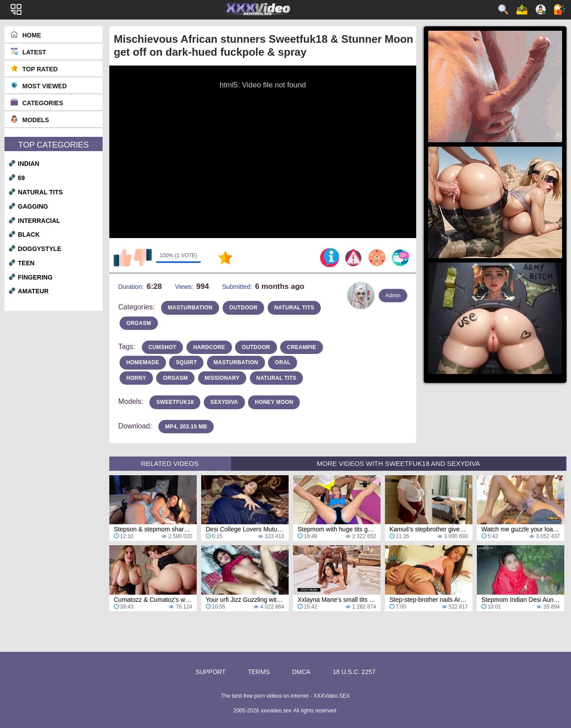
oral (283, 362)
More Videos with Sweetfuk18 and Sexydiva (398, 463)
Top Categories (54, 145)
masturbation (190, 308)
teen (26, 263)
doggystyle (39, 249)
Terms (259, 672)
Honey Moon (274, 402)
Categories (43, 103)
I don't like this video (143, 258)
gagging (33, 206)
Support (210, 672)
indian (29, 164)
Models (36, 120)
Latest (34, 52)
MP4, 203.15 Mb (186, 427)
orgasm (139, 323)
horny (136, 378)
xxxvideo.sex (276, 711)
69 (21, 178)
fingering (35, 277)
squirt (186, 362)
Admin (393, 296)
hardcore (209, 347)
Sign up (541, 9)
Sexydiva (224, 402)
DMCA (301, 672)
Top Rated (40, 69)
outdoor (243, 308)
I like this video (123, 258)
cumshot (163, 347)
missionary (222, 378)
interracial (39, 221)
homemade (143, 362)
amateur (33, 291)
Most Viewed (45, 86)
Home (32, 35)
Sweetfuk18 (175, 402)
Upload (522, 9)
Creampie (302, 347)
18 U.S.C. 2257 (354, 672)
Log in (559, 9)
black (29, 234)
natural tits (40, 192)
